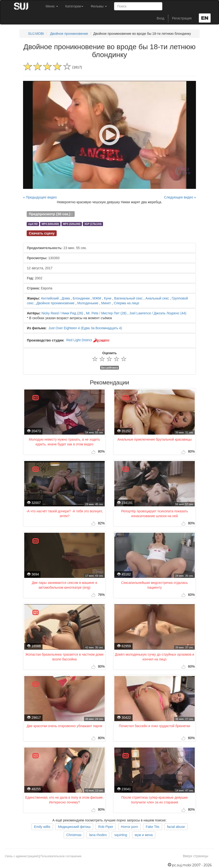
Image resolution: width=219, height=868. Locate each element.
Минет (106, 303)
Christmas (74, 835)
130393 (43, 258)
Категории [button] (74, 6)
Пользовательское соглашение (61, 856)
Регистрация (182, 18)
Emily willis (42, 827)
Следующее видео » (180, 197)
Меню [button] (52, 6)
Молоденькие (88, 303)
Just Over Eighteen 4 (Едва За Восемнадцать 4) (85, 328)
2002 (35, 278)
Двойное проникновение (69, 34)
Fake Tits (153, 827)
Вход (161, 18)
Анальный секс (157, 298)
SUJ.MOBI (36, 34)
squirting (121, 835)
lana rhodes (98, 835)
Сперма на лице (127, 303)
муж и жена (144, 835)
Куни (108, 298)
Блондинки (81, 298)
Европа (40, 288)
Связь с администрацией (21, 856)
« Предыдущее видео (40, 197)
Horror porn (129, 827)
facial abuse (176, 827)
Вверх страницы (195, 856)
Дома (66, 298)
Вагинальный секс (128, 298)
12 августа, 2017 (40, 268)
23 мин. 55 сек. (57, 248)
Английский (50, 298)
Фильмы (99, 6)
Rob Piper (106, 827)
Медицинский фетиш (74, 827)
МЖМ (97, 298)
